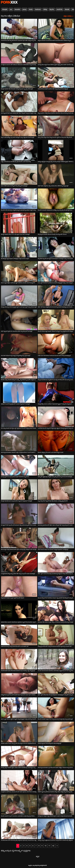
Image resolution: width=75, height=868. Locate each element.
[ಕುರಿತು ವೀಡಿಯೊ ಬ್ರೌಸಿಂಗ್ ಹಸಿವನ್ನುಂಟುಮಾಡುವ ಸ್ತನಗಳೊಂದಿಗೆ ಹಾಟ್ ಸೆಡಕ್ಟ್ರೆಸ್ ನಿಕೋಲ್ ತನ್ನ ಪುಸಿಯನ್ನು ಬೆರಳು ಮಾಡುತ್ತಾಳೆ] (56, 756)
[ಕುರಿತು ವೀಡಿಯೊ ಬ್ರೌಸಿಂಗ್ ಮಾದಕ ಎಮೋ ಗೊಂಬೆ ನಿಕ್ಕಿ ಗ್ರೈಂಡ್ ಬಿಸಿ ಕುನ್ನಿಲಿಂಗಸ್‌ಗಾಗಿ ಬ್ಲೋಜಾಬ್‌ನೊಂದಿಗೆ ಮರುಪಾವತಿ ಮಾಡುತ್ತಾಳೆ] (19, 732)
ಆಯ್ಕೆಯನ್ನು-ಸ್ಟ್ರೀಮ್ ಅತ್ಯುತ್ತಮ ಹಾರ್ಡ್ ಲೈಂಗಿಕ (9, 2)
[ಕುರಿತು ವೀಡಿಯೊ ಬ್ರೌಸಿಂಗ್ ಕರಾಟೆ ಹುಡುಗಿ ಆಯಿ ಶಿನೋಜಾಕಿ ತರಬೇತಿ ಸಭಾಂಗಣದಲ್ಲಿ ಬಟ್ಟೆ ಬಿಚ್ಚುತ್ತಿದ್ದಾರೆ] (19, 659)
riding (45, 9)
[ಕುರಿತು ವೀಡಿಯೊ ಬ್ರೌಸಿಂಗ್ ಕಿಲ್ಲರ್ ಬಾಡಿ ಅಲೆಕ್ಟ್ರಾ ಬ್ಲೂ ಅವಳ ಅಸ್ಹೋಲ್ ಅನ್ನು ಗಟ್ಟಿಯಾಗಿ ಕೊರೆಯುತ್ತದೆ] (19, 126)
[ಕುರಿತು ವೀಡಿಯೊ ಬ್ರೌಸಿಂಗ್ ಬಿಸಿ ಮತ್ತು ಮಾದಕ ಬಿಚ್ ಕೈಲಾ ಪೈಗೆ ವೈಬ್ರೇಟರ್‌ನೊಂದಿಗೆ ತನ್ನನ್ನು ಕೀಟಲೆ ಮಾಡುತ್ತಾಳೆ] (19, 417)
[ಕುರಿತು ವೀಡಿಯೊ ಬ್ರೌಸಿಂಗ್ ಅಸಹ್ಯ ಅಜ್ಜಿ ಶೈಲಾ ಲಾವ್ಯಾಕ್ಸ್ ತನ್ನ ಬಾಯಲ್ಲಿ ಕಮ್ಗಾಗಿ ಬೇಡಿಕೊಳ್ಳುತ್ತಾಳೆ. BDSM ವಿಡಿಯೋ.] (56, 150)
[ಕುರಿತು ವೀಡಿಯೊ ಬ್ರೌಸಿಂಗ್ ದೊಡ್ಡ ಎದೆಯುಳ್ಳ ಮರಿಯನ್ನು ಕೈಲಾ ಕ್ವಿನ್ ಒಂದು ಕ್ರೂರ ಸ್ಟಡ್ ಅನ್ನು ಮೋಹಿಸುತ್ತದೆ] (19, 296)
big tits (52, 9)
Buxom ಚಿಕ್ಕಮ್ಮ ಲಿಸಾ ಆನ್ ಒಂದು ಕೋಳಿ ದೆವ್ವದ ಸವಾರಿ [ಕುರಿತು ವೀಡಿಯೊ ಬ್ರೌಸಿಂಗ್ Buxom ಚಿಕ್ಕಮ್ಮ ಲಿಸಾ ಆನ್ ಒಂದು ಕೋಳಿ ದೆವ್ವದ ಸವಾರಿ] (51, 452)
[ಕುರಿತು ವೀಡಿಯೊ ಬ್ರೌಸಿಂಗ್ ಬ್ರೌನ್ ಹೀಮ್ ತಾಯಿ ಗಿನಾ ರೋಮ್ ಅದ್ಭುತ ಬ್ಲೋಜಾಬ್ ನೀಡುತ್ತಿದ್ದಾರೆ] (56, 538)
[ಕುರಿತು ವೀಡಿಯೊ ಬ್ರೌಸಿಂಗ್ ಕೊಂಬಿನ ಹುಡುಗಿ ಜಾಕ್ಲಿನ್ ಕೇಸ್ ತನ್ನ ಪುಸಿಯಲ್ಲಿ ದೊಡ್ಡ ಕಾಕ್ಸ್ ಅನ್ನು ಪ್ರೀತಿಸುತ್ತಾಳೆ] (56, 708)
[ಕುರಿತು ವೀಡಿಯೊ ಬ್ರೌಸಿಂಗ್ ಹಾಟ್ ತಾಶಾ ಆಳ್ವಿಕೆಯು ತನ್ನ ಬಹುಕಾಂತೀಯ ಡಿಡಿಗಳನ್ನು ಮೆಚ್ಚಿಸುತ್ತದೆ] (56, 174)
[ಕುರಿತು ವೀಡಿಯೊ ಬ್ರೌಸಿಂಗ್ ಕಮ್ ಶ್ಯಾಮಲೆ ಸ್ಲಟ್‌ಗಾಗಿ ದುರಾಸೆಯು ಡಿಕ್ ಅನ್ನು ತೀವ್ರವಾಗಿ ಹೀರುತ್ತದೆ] (19, 320)
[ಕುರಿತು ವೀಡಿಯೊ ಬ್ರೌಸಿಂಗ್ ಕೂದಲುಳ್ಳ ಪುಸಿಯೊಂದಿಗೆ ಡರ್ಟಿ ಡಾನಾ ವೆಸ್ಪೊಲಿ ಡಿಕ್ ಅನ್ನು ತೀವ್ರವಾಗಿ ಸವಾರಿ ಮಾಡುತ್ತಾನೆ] (56, 514)
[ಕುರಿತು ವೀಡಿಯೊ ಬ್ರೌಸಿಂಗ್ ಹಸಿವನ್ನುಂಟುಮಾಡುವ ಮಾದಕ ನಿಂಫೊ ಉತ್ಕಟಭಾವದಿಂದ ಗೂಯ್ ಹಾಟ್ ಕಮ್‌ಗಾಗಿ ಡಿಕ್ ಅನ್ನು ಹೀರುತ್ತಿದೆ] (19, 441)
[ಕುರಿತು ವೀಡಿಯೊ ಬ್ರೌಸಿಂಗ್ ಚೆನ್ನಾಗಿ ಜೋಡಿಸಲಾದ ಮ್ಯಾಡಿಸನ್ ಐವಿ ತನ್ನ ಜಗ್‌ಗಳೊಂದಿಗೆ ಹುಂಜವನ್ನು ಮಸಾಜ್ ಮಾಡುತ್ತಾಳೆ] (56, 368)
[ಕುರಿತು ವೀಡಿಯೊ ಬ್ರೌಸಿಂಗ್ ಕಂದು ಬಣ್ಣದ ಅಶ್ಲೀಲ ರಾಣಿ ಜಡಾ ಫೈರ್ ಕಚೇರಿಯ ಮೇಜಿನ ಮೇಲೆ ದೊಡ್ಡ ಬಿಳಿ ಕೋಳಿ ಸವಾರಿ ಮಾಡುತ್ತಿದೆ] (19, 271)
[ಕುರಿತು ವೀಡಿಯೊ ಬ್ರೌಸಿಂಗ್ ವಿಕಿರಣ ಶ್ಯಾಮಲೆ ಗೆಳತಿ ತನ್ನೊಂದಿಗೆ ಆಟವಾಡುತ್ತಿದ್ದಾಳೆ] (56, 732)
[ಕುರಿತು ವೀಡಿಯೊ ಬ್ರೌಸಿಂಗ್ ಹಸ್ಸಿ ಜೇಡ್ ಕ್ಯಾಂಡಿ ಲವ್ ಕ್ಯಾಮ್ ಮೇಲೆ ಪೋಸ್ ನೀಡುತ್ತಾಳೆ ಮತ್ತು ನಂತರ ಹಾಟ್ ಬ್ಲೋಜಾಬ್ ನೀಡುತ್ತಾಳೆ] (56, 247)
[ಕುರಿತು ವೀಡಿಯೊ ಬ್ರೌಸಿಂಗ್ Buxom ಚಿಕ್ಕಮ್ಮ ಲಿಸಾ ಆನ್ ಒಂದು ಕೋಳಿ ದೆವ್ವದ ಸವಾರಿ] (56, 441)
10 (45, 846)
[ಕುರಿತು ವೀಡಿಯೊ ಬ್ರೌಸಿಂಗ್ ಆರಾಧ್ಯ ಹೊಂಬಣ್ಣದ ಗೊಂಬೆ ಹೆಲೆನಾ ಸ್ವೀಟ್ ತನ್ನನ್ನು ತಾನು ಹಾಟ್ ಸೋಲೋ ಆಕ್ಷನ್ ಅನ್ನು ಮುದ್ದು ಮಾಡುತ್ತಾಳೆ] (56, 53)
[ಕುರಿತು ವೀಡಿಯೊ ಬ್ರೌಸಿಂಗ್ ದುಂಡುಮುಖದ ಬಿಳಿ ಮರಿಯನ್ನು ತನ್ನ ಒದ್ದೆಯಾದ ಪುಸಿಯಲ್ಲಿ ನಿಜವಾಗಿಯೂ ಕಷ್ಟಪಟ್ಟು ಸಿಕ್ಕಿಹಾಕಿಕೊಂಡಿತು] (19, 829)
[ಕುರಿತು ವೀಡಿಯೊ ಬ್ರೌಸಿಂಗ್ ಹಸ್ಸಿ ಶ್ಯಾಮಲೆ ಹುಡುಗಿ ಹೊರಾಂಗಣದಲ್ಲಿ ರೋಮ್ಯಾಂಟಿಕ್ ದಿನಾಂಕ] (56, 223)
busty (31, 9)
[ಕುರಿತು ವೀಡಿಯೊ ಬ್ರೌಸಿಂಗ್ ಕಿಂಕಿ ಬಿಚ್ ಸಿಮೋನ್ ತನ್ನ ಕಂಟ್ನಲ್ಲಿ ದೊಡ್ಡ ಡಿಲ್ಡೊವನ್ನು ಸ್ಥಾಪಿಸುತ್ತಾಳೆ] (19, 344)
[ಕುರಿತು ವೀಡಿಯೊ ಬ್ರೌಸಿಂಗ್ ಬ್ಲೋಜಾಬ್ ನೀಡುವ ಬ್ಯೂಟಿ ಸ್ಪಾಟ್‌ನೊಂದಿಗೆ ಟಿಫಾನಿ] (19, 587)
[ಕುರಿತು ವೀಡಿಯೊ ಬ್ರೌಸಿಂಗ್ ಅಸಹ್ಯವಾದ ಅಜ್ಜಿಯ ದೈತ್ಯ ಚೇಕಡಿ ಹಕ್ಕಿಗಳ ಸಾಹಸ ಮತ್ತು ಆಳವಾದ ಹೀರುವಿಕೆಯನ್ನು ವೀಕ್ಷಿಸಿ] (56, 805)
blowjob (5, 9)
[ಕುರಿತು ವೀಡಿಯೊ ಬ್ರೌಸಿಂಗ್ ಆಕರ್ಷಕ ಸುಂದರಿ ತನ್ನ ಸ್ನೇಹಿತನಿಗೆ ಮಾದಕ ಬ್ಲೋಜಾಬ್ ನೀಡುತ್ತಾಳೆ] (19, 393)
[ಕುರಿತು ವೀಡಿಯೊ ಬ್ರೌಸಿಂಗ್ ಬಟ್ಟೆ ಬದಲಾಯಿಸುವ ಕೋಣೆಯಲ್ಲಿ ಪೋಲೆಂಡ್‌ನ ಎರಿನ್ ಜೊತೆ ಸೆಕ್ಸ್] (19, 150)
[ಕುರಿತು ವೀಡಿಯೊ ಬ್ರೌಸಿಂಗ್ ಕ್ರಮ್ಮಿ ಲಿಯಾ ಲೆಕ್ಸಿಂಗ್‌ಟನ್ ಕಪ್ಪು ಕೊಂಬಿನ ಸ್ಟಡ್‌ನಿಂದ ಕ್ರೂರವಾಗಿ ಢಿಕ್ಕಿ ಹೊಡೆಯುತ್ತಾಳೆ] (56, 126)
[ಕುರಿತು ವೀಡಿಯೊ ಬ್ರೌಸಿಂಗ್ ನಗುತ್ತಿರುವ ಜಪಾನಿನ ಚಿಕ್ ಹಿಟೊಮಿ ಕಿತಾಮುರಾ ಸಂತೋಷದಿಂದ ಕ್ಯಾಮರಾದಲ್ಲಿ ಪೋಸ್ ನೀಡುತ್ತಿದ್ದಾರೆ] (19, 53)
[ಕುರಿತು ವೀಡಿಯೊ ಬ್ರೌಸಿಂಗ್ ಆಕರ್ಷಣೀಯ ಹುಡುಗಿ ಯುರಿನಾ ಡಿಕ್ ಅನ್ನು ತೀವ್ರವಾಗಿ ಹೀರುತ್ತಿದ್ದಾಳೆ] (56, 77)
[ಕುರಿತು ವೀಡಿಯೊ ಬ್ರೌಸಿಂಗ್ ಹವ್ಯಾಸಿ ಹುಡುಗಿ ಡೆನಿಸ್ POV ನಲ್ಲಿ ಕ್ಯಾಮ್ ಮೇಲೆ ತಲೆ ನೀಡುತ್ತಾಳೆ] (19, 223)
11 (49, 846)
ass (11, 9)
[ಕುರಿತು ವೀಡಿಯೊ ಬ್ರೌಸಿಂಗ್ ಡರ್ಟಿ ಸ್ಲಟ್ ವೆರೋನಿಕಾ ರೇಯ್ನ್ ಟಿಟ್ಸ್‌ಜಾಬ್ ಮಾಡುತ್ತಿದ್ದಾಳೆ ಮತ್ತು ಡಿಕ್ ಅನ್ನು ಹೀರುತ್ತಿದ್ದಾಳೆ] (56, 683)
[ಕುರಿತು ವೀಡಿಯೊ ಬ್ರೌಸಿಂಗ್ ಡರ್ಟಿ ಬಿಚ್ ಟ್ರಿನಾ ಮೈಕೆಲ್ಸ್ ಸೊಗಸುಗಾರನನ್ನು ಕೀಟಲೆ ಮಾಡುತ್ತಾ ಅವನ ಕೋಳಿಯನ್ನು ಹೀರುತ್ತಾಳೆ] (56, 296)
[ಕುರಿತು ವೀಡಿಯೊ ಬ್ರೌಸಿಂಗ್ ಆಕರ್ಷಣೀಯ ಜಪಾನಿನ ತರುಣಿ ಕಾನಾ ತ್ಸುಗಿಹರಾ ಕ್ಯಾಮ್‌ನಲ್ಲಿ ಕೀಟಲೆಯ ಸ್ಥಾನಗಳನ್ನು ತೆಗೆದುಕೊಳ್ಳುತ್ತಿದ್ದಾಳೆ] (19, 611)
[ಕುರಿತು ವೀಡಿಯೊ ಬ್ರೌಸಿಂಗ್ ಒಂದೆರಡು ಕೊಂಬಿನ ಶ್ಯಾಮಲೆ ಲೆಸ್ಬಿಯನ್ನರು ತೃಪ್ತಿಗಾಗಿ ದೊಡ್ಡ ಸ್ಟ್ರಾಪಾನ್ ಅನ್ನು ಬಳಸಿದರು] (56, 417)
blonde (67, 9)
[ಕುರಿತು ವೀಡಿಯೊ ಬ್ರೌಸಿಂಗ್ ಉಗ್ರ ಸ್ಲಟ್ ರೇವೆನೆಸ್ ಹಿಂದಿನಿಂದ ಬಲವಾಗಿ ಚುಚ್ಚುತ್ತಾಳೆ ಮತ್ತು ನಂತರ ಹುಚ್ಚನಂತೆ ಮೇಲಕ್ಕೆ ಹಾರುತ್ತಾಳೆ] (56, 271)
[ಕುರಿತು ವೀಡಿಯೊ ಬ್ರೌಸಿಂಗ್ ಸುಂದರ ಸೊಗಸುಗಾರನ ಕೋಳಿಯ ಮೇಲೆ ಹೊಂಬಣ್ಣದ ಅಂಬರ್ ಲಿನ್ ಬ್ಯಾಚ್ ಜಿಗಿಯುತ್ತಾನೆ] (56, 659)
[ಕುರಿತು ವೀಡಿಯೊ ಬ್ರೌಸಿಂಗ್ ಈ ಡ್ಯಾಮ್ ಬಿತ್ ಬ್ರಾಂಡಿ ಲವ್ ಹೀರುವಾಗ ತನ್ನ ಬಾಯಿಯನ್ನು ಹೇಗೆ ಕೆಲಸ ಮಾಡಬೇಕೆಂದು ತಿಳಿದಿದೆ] (19, 514)
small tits (59, 9)
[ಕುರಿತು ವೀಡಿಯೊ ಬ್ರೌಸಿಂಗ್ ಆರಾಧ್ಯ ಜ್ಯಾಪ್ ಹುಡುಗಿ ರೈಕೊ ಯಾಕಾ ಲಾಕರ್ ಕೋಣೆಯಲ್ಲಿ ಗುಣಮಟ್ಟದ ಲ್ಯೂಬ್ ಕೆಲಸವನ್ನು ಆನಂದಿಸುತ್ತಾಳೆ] (19, 756)
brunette (17, 9)
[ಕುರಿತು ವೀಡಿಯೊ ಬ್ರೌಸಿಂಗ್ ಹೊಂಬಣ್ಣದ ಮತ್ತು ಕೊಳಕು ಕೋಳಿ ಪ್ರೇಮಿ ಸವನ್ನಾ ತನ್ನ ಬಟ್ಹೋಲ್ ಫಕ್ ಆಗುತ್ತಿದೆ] (19, 538)
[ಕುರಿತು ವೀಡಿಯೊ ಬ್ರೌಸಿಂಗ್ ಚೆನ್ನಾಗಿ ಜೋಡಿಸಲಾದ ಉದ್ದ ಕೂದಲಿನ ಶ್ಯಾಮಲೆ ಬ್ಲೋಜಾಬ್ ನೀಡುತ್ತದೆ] (19, 490)
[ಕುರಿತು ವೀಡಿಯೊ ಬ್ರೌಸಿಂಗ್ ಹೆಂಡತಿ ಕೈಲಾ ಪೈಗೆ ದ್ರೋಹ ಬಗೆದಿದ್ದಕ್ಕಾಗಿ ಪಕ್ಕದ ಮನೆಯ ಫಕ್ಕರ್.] (19, 247)
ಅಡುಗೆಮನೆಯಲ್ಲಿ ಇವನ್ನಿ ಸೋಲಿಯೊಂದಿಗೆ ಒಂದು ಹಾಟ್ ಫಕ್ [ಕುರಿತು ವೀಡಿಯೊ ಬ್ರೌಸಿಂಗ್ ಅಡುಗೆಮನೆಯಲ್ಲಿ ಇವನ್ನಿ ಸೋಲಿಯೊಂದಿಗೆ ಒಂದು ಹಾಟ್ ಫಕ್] (15, 646)
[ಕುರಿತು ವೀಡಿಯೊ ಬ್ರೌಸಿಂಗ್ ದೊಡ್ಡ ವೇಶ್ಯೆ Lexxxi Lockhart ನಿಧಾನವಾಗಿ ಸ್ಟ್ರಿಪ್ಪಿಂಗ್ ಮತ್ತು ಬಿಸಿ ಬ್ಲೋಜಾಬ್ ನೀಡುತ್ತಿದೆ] (56, 393)
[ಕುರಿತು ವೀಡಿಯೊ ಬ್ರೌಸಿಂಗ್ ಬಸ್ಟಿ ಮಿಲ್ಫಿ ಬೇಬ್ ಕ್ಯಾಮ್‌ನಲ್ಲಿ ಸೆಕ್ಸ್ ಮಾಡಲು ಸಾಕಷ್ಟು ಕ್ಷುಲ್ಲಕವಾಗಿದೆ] (56, 490)
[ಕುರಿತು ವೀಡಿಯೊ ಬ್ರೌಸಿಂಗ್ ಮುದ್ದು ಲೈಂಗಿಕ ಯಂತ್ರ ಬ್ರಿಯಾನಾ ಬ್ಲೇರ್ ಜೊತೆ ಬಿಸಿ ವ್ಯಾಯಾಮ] (19, 465)
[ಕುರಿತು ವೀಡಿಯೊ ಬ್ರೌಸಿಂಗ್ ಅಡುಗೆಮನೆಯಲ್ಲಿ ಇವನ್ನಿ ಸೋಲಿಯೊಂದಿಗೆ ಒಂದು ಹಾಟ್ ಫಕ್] (19, 635)
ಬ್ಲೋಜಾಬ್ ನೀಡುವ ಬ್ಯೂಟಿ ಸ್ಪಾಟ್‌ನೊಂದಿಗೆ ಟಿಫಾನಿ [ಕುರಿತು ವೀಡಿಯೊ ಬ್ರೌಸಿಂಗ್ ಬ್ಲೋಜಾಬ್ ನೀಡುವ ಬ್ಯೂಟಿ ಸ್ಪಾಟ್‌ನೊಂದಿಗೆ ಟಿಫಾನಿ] (13, 598)
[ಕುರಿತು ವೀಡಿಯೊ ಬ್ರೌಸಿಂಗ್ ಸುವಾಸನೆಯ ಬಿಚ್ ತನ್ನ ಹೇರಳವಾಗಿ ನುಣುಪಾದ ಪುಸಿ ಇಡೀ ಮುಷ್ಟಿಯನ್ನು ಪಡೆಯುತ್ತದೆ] (19, 29)
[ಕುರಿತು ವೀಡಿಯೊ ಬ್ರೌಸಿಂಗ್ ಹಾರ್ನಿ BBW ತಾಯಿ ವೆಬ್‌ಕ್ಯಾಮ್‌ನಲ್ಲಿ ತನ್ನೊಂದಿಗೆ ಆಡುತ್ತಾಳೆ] (19, 174)
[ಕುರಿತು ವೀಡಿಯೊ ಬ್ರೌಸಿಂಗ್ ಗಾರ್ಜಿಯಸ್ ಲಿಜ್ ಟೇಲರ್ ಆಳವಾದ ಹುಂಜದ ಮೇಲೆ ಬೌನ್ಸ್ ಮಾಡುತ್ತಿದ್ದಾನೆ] (56, 344)
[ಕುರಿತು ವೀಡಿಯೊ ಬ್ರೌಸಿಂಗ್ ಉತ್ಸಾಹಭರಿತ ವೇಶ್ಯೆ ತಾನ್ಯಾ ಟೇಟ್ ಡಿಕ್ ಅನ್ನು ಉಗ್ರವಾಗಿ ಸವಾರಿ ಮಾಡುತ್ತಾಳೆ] (19, 562)
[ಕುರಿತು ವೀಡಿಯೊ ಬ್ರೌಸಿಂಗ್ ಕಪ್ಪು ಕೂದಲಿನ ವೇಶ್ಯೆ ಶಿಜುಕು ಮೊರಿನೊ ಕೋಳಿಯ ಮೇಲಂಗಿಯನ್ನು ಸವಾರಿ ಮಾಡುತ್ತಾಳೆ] (56, 102)
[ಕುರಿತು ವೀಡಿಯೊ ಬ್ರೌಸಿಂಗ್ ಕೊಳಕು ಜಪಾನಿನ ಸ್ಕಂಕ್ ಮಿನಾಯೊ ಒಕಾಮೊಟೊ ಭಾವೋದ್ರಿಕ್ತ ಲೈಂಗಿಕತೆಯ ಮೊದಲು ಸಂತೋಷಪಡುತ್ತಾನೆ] (19, 805)
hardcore (38, 9)
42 (53, 846)
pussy (24, 9)
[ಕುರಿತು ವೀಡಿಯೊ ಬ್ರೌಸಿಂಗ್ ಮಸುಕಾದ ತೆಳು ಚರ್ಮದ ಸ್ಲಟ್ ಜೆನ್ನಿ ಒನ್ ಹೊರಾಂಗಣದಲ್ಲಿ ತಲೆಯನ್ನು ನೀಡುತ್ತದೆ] (56, 611)
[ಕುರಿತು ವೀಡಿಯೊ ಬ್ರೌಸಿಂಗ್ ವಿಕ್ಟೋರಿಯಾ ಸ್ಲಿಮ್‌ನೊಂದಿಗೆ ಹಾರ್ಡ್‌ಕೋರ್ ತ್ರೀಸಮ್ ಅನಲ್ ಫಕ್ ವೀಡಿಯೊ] (19, 683)
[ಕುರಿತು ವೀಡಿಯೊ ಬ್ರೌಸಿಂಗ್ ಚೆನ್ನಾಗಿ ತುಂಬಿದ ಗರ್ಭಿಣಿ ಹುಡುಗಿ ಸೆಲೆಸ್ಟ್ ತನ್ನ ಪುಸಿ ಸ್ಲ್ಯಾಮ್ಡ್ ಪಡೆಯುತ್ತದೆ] (19, 77)
